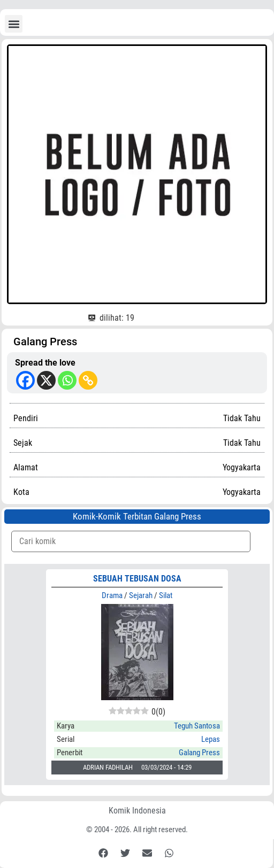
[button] (14, 24)
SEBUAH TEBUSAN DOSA (137, 579)
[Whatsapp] (67, 380)
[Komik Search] (131, 541)
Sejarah (141, 595)
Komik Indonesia (137, 811)
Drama (112, 595)
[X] (46, 380)
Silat (166, 595)
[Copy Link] (88, 380)
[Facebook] (25, 380)
